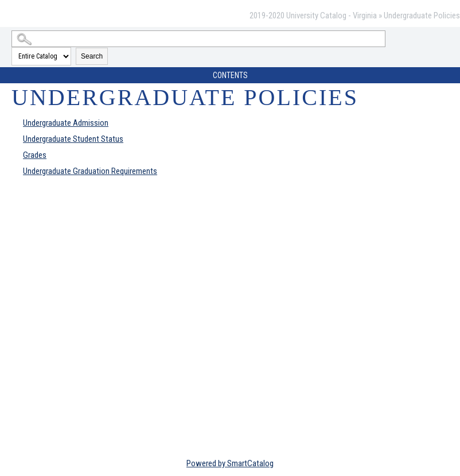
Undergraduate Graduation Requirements (90, 171)
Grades (35, 155)
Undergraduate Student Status (73, 139)
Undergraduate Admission (66, 123)
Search (92, 56)
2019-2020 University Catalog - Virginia (313, 16)
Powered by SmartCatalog (230, 463)
